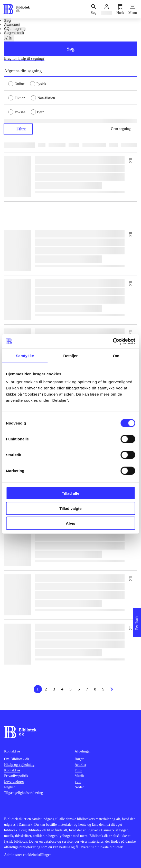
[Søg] (93, 9)
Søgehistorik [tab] (14, 33)
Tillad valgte (70, 508)
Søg (70, 49)
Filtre (18, 129)
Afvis (70, 523)
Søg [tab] (7, 20)
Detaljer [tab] (71, 355)
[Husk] (120, 9)
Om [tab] (116, 355)
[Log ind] (106, 9)
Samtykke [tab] (25, 355)
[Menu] (133, 9)
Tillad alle (70, 493)
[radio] (19, 84)
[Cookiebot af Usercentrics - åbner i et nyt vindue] (113, 342)
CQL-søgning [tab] (15, 29)
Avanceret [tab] (12, 25)
